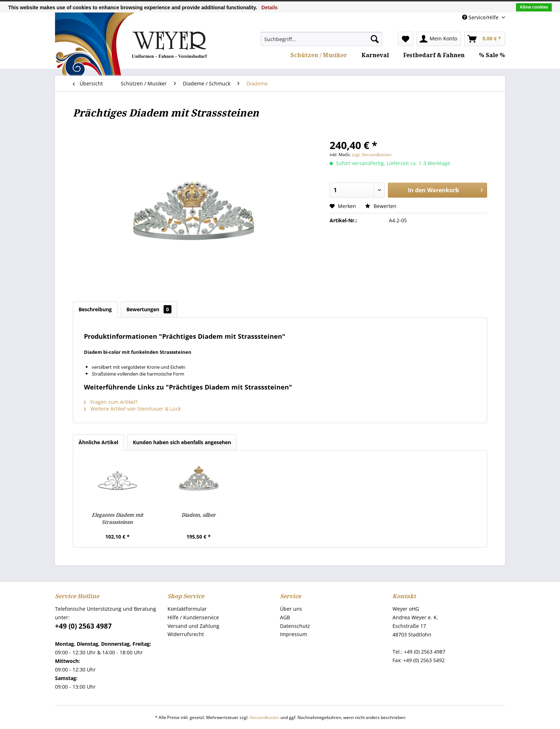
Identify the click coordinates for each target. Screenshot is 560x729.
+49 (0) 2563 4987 (83, 626)
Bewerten (381, 206)
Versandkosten (264, 717)
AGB (285, 617)
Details (270, 8)
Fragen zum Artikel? (111, 402)
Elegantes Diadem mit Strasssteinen (117, 519)
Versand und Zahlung (193, 626)
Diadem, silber (199, 515)
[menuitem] (321, 39)
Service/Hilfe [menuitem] (481, 17)
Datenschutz (295, 626)
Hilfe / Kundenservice (193, 617)
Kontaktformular (187, 609)
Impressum (294, 634)
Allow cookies (534, 7)
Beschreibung (95, 309)
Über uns (291, 609)
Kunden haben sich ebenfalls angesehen (182, 442)
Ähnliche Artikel (98, 442)
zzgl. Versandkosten (372, 155)
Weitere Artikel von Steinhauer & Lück (132, 409)
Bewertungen (149, 309)
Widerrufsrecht (186, 634)
